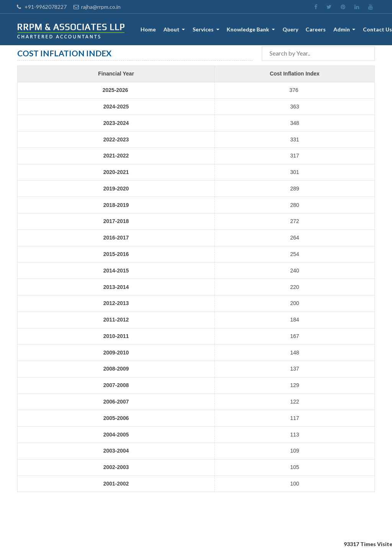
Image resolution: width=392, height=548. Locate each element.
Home (149, 30)
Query (290, 30)
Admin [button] (342, 30)
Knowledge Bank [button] (249, 30)
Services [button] (204, 30)
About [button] (173, 30)
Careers (316, 30)
